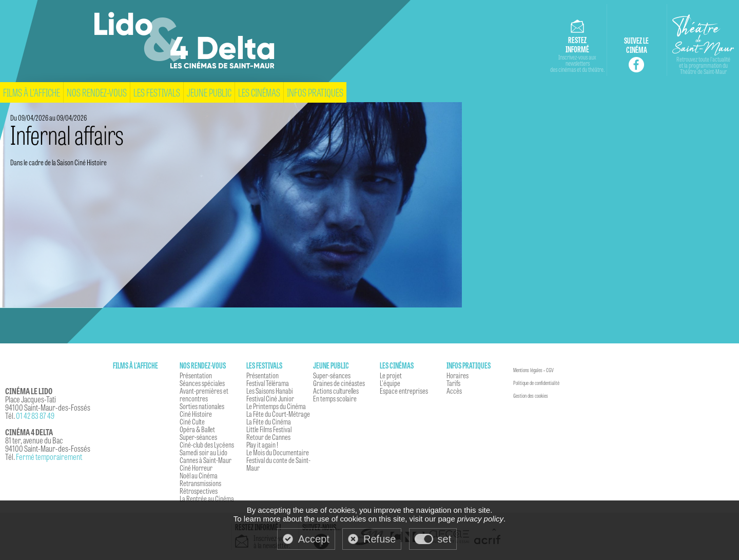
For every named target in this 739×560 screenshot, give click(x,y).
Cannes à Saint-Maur (206, 460)
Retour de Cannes (268, 437)
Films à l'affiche (32, 92)
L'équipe (390, 383)
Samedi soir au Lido (203, 452)
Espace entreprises (404, 391)
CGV (550, 370)
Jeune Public (209, 92)
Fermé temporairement (49, 457)
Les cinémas (259, 92)
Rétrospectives (199, 491)
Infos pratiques (315, 92)
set (445, 539)
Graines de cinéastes (339, 383)
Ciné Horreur (196, 468)
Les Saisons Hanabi (270, 391)
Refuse (380, 539)
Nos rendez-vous (97, 92)
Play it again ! (262, 445)
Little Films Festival (269, 429)
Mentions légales (528, 370)
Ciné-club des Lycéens (207, 445)
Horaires (458, 375)
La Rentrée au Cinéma (207, 498)
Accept (314, 539)
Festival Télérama (268, 383)
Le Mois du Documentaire (278, 452)
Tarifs (453, 383)
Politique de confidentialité (536, 383)
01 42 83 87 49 (35, 416)
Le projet (391, 375)
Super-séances (198, 437)
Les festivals (157, 92)
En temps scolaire (335, 398)
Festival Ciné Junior (270, 398)
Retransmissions (200, 483)
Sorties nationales (202, 406)
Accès (454, 391)
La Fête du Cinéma (269, 421)
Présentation (196, 375)
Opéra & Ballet (197, 429)
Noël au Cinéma (199, 475)
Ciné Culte (192, 421)
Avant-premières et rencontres (204, 394)
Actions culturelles (336, 391)
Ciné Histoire (196, 414)
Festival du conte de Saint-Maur (278, 464)
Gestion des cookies (531, 396)
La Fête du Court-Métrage (278, 414)
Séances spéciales (202, 383)
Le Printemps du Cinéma (276, 406)
